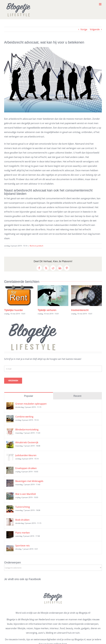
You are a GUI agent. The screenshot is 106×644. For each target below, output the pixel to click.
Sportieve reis (22, 546)
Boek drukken (22, 520)
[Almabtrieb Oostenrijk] (10, 443)
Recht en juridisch (36, 246)
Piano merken (23, 533)
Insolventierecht (80, 310)
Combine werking (24, 417)
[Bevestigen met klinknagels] (10, 482)
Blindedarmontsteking (27, 430)
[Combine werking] (10, 417)
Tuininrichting (23, 507)
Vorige (84, 29)
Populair (29, 396)
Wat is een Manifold (26, 494)
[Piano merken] (10, 533)
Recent (77, 396)
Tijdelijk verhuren (47, 310)
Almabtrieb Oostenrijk (27, 442)
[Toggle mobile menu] (100, 4)
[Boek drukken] (10, 520)
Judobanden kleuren (26, 455)
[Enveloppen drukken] (10, 469)
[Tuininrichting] (10, 508)
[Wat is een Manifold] (10, 495)
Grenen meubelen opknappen (31, 404)
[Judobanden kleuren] (10, 456)
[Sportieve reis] (10, 546)
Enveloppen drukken (26, 468)
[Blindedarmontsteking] (10, 430)
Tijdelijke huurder (14, 310)
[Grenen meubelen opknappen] (10, 404)
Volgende (95, 29)
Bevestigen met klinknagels (29, 481)
